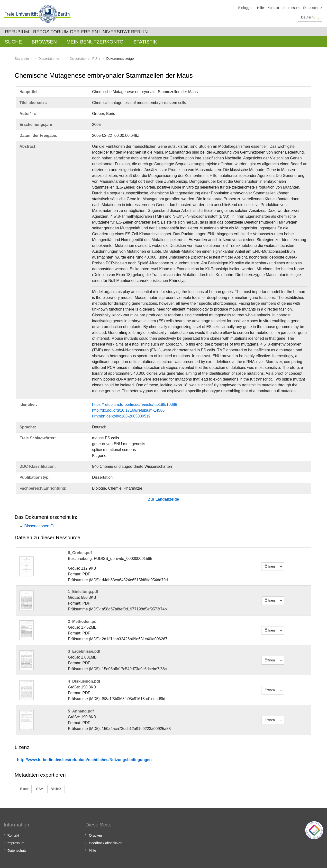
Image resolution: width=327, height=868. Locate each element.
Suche (13, 42)
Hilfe (260, 8)
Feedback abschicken (106, 843)
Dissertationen (49, 59)
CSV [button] (40, 789)
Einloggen (246, 8)
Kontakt (273, 8)
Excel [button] (24, 789)
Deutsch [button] (310, 17)
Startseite (22, 59)
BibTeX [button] (56, 789)
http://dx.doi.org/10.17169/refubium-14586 (128, 410)
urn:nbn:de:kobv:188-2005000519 (121, 416)
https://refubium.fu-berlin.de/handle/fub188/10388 (135, 404)
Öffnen (270, 566)
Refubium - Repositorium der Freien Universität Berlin (76, 32)
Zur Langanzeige (163, 499)
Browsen (44, 42)
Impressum (291, 8)
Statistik (145, 42)
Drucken (96, 835)
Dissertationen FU (83, 59)
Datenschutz (313, 8)
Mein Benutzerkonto (95, 42)
